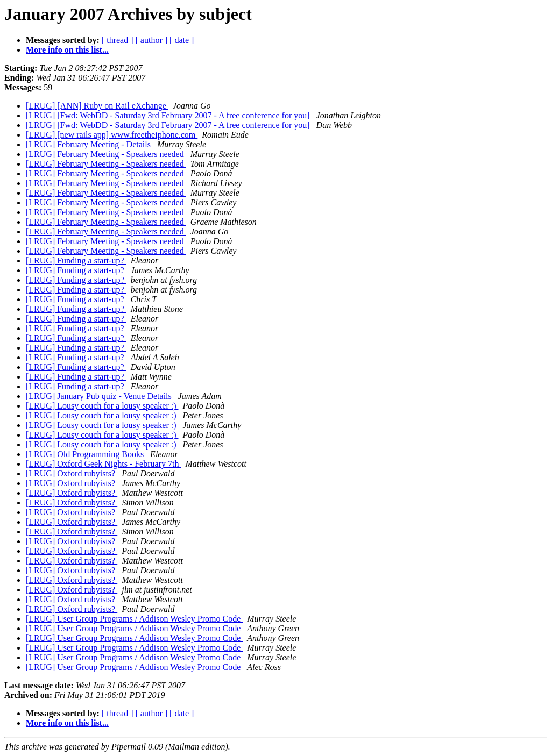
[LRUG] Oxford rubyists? (72, 473)
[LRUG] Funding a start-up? (76, 261)
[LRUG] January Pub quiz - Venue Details (100, 396)
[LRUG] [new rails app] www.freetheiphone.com (112, 135)
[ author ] (152, 40)
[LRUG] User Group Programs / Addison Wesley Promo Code (134, 619)
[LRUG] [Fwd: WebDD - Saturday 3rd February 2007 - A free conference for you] (169, 115)
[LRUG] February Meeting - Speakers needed (106, 154)
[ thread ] (118, 40)
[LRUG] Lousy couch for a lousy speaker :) (102, 406)
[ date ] (182, 40)
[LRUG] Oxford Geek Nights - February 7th (103, 464)
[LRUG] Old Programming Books (86, 454)
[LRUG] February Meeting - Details (89, 144)
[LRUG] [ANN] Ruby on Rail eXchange (97, 106)
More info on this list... (67, 50)
